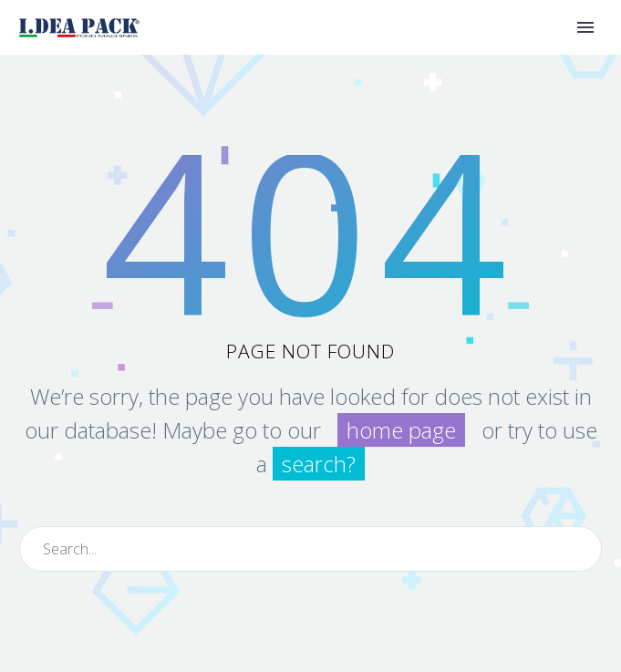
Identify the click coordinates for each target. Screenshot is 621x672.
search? (319, 464)
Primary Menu (585, 27)
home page (401, 430)
